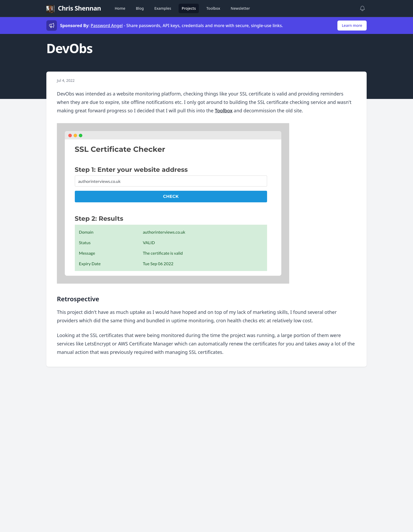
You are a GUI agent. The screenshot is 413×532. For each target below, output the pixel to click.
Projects (189, 8)
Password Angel (107, 26)
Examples (163, 8)
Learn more (352, 25)
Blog (140, 8)
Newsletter (240, 8)
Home (120, 8)
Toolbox (213, 8)
